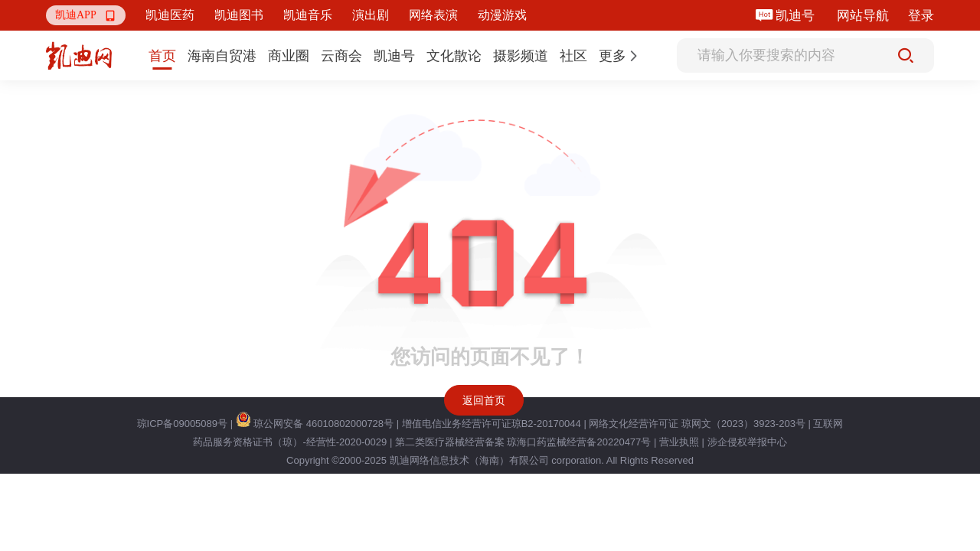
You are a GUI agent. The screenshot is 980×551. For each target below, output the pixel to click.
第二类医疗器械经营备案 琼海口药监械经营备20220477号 (523, 442)
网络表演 (433, 15)
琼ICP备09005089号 (183, 424)
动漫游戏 (502, 15)
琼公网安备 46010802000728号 (315, 424)
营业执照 (679, 442)
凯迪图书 (239, 15)
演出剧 (371, 15)
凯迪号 (797, 16)
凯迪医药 (170, 15)
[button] (86, 15)
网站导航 (863, 16)
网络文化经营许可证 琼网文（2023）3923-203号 (697, 424)
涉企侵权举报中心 (747, 442)
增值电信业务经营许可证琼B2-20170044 (492, 424)
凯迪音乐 (308, 15)
